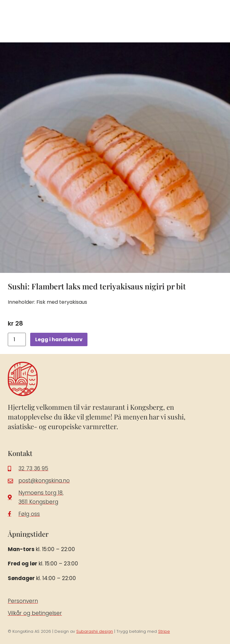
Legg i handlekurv (59, 339)
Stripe (164, 631)
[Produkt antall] (17, 339)
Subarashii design (95, 631)
